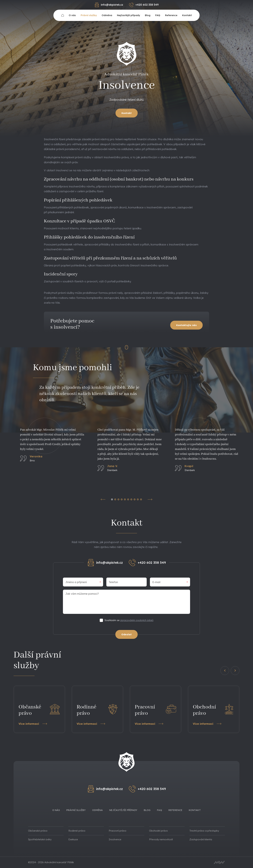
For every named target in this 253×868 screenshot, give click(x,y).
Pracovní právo (118, 831)
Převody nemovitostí (161, 839)
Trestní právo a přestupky (204, 831)
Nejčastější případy (129, 15)
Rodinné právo (77, 831)
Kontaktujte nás (186, 325)
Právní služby (89, 15)
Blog (148, 15)
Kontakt (187, 15)
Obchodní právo (158, 831)
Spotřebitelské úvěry (40, 839)
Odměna (107, 15)
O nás (72, 15)
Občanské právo (38, 831)
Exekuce (73, 839)
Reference (171, 15)
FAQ (158, 15)
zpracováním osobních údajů (137, 620)
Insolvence (115, 839)
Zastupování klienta (201, 839)
